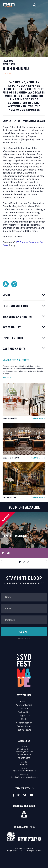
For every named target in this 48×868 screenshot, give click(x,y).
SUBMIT (24, 632)
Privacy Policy (24, 638)
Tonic (39, 851)
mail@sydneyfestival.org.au (24, 771)
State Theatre (9, 64)
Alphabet (19, 851)
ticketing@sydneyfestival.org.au (24, 777)
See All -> (7, 378)
